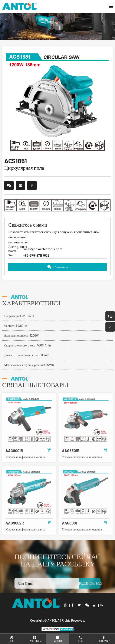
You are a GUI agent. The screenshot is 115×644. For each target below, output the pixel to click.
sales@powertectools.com (43, 249)
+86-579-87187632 (36, 255)
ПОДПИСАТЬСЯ (90, 591)
